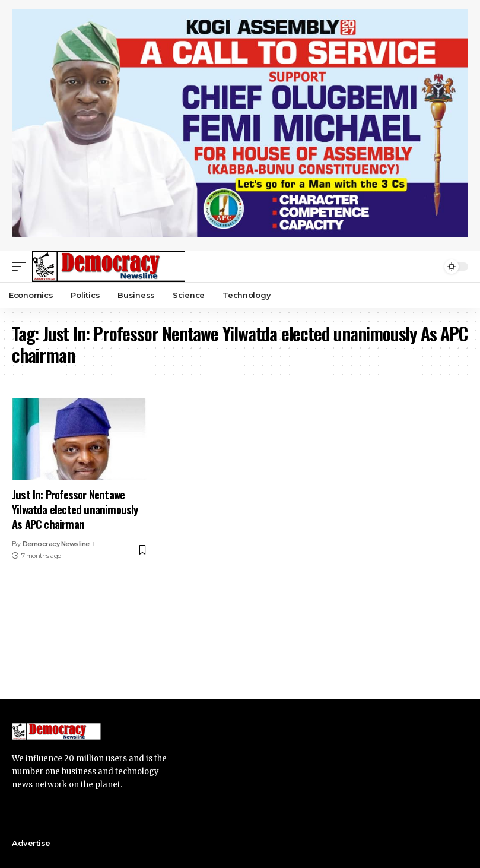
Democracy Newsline (56, 544)
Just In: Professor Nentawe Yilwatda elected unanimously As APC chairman (75, 509)
